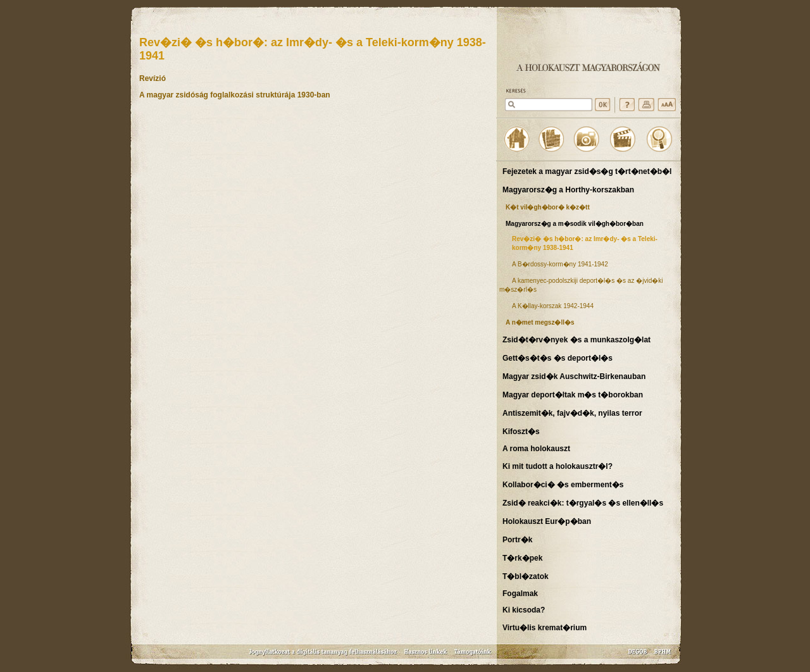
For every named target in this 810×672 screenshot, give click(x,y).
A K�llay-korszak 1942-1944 (553, 306)
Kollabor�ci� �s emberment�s (563, 485)
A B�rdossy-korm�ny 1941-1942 (560, 264)
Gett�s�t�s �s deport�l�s (558, 358)
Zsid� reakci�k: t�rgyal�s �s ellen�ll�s (583, 503)
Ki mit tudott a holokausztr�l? (558, 466)
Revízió (153, 78)
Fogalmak (520, 594)
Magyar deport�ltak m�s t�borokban (573, 395)
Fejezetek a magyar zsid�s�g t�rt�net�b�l (587, 171)
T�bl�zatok (526, 576)
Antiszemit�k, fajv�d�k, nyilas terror (572, 413)
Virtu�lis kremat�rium (545, 628)
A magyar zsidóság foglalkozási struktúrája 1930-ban (235, 95)
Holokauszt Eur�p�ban (547, 521)
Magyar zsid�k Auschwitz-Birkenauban (574, 376)
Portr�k (517, 540)
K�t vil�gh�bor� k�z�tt (548, 207)
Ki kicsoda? (524, 610)
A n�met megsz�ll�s (540, 322)
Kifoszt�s (521, 432)
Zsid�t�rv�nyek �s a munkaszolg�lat (576, 340)
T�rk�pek (522, 558)
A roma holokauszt (536, 449)
